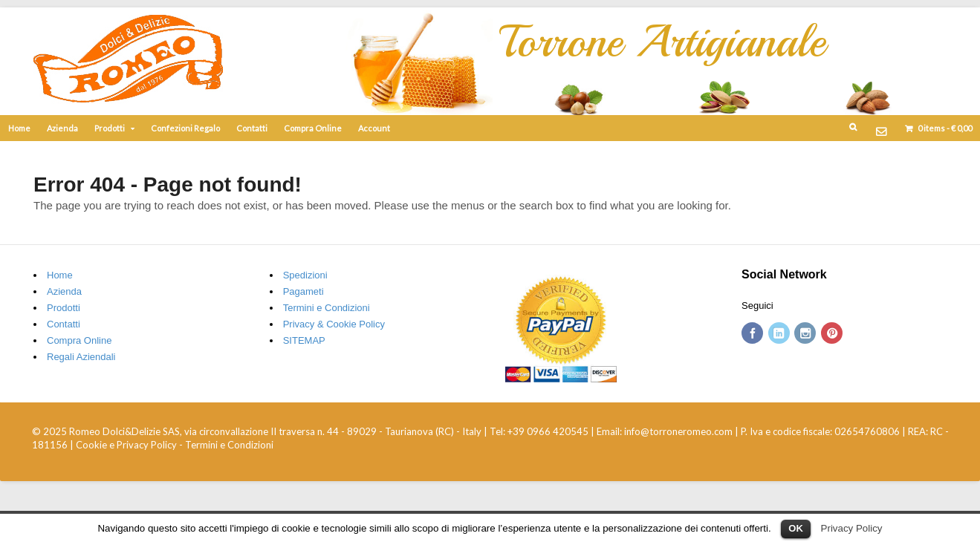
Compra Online (313, 128)
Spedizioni (305, 275)
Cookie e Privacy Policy (126, 445)
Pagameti (304, 291)
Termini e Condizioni (327, 308)
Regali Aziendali (81, 357)
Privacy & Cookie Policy (334, 324)
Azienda (62, 128)
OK (796, 528)
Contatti (252, 128)
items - (944, 128)
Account (374, 128)
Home (19, 128)
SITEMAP (304, 340)
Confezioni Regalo (185, 128)
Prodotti (110, 128)
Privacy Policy (852, 528)
